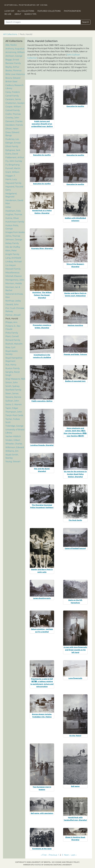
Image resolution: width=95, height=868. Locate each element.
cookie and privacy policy (67, 862)
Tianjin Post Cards (14, 415)
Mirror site (29, 865)
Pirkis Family (12, 333)
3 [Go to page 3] (63, 855)
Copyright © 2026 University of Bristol (33, 862)
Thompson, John (14, 412)
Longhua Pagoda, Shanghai (42, 445)
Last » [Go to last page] (74, 855)
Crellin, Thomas (13, 114)
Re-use (8, 14)
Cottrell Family (13, 110)
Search (86, 22)
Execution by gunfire (75, 106)
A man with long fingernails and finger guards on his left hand (75, 650)
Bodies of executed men (75, 381)
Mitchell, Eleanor (14, 276)
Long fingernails (75, 678)
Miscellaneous (12, 273)
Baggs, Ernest (12, 60)
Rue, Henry (11, 365)
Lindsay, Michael (14, 262)
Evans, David (12, 154)
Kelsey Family (12, 243)
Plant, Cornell (12, 336)
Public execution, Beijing (42, 401)
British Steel (11, 82)
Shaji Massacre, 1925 (15, 379)
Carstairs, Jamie (13, 99)
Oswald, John (12, 304)
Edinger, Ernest (13, 143)
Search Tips (30, 14)
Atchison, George (14, 56)
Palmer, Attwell (13, 315)
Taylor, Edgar (12, 408)
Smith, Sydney (12, 386)
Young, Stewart (13, 462)
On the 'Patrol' (75, 736)
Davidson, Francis (14, 125)
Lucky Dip (9, 11)
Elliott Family (12, 146)
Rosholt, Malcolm (14, 344)
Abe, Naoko (11, 45)
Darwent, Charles (14, 121)
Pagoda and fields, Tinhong (75, 354)
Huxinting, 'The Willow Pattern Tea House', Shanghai (42, 295)
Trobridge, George (14, 426)
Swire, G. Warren (14, 405)
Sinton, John (12, 383)
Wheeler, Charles (14, 444)
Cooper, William (13, 107)
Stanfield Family (13, 390)
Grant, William (12, 172)
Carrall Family (12, 96)
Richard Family (13, 340)
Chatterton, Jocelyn (15, 103)
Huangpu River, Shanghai (42, 248)
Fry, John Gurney (14, 161)
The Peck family (75, 520)
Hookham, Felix (13, 211)
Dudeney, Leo (12, 139)
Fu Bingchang (12, 165)
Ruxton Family (13, 368)
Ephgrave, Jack (13, 150)
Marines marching (75, 325)
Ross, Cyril (10, 347)
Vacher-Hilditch (13, 436)
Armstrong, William (15, 52)
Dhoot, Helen (12, 129)
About (18, 14)
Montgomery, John (15, 280)
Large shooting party (42, 598)
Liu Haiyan (11, 265)
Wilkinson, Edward (15, 447)
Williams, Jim (12, 451)
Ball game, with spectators (42, 813)
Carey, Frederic (13, 92)
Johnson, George (14, 240)
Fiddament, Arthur (15, 157)
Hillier (8, 207)
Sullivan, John (12, 401)
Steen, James (12, 394)
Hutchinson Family (15, 222)
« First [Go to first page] (44, 855)
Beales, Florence (13, 71)
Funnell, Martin (13, 168)
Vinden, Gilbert (13, 440)
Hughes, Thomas (14, 214)
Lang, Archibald (13, 258)
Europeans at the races (42, 849)
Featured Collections (49, 11)
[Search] (42, 22)
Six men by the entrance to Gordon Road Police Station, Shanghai (75, 474)
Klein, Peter (11, 251)
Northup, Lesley (13, 301)
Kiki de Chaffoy (13, 247)
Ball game (75, 786)
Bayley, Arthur (12, 67)
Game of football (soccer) (75, 548)
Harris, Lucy (11, 179)
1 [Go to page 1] (59, 855)
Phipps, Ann (11, 322)
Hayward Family (13, 183)
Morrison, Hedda (14, 283)
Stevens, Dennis (13, 397)
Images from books (15, 232)
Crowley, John (12, 118)
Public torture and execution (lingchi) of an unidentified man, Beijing (42, 124)
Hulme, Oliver (12, 218)
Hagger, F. (10, 176)
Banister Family (13, 63)
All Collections (26, 11)
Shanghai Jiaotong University (58, 865)
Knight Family (12, 254)
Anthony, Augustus (15, 49)
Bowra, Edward (13, 78)
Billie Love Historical (15, 74)
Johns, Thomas (13, 236)
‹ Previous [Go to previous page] (52, 855)
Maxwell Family (13, 269)
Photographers (72, 11)
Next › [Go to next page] (67, 855)
